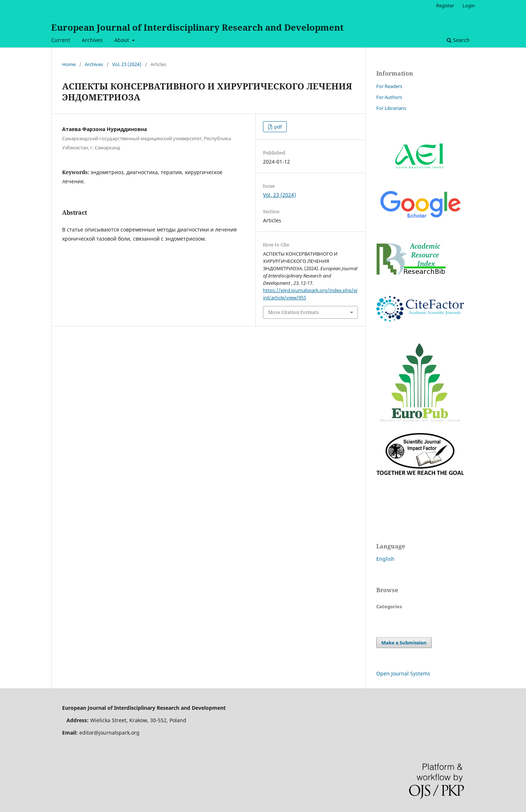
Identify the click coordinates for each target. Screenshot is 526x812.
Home (69, 64)
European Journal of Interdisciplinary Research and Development (197, 27)
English (385, 559)
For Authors (389, 97)
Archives (92, 40)
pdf (277, 127)
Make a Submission (404, 643)
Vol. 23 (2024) (127, 64)
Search (458, 40)
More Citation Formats (294, 312)
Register (445, 5)
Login (469, 5)
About (122, 40)
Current (61, 40)
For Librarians (391, 108)
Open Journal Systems (403, 673)
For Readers (389, 86)
